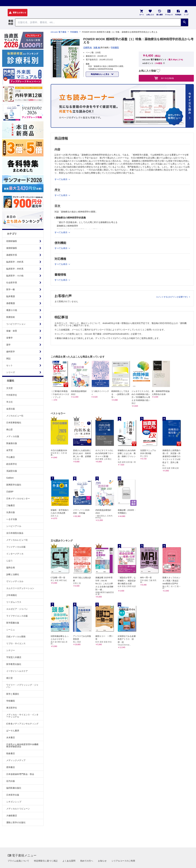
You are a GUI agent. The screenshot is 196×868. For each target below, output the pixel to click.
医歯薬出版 (12, 443)
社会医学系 (12, 283)
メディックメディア (16, 760)
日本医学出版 (13, 795)
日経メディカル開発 (16, 637)
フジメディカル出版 (16, 547)
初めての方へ (87, 861)
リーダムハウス (14, 602)
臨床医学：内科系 (15, 262)
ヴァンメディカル (15, 581)
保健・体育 (12, 331)
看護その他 (12, 310)
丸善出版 (11, 512)
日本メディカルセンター (18, 498)
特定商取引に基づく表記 (46, 861)
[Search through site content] (98, 22)
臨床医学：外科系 (15, 269)
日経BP (10, 492)
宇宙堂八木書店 (14, 657)
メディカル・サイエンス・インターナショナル (22, 716)
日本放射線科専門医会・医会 (20, 774)
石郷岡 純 (88, 47)
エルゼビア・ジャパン (17, 609)
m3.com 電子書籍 (58, 32)
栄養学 (9, 338)
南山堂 (9, 429)
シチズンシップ (14, 802)
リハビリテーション (16, 324)
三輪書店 (11, 505)
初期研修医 (12, 241)
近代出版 (11, 781)
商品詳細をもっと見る (100, 74)
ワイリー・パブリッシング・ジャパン (22, 686)
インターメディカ (15, 554)
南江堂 (9, 678)
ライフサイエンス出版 (17, 616)
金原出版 (11, 409)
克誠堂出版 (12, 471)
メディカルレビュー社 (17, 540)
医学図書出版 (13, 623)
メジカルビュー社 (15, 416)
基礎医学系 (12, 255)
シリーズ (11, 372)
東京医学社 (12, 708)
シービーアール (14, 526)
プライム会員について (18, 861)
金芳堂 (9, 450)
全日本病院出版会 (15, 533)
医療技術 (11, 317)
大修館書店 (12, 816)
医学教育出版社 (14, 664)
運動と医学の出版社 (16, 822)
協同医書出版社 (14, 788)
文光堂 (9, 388)
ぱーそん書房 (13, 731)
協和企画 (11, 568)
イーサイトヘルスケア (17, 671)
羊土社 (9, 402)
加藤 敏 (97, 47)
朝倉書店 (11, 753)
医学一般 (11, 289)
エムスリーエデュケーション (20, 588)
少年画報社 (12, 595)
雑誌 (8, 358)
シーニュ (11, 630)
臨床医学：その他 (15, 276)
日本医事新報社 (14, 423)
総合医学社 (12, 464)
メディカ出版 (13, 436)
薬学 (8, 345)
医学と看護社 (13, 694)
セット (9, 365)
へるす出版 (12, 519)
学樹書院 (11, 701)
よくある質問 (69, 861)
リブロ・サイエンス (16, 643)
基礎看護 (11, 303)
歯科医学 (11, 352)
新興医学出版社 (14, 485)
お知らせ (102, 861)
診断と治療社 (13, 574)
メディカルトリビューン (18, 809)
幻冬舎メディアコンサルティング (22, 724)
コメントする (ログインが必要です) (172, 297)
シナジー (11, 650)
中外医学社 (12, 395)
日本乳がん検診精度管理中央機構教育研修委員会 (22, 745)
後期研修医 (12, 248)
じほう (9, 561)
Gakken (10, 478)
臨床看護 (11, 296)
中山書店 (11, 457)
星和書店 (11, 767)
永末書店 (11, 737)
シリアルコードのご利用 (123, 861)
